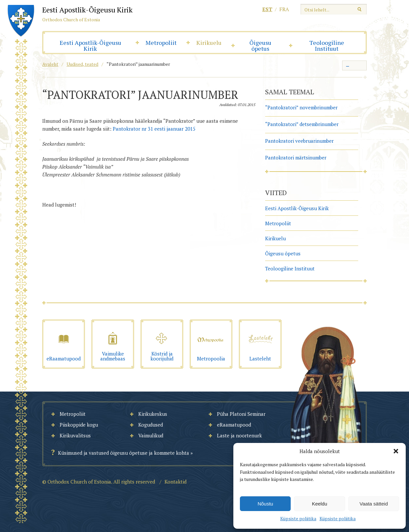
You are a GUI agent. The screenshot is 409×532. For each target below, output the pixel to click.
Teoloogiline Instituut (327, 46)
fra (284, 9)
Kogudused (151, 425)
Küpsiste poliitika (298, 518)
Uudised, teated (82, 64)
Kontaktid (175, 482)
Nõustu (265, 504)
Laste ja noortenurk (239, 435)
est (267, 9)
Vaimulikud (151, 435)
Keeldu (320, 504)
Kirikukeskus (153, 414)
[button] (396, 451)
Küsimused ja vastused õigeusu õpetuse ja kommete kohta (124, 453)
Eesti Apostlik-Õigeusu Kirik (90, 46)
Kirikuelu (209, 43)
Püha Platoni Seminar (241, 414)
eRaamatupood (234, 425)
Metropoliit (161, 43)
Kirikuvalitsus (75, 435)
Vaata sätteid (374, 504)
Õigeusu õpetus (260, 46)
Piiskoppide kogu (79, 425)
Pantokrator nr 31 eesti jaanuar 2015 (154, 129)
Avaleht (50, 64)
